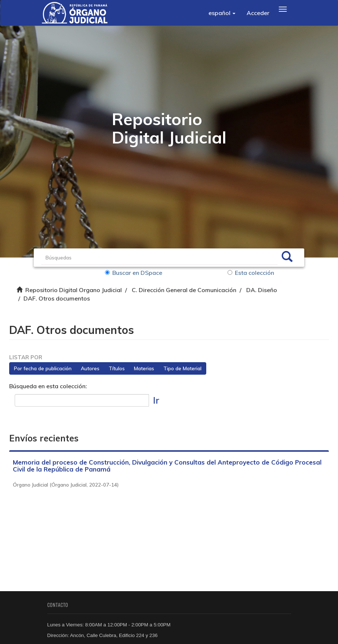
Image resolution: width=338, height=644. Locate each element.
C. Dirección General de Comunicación (184, 290)
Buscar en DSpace (134, 273)
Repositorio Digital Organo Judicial (74, 290)
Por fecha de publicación (43, 368)
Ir (156, 400)
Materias (144, 368)
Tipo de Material (182, 368)
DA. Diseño (262, 290)
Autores (90, 368)
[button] (222, 13)
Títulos (117, 368)
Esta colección (251, 273)
